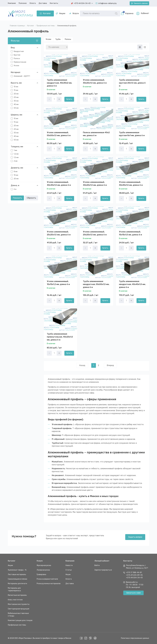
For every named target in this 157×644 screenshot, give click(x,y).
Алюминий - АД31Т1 (22, 76)
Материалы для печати (17, 583)
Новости (69, 565)
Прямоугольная (20, 62)
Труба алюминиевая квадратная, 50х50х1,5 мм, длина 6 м (96, 284)
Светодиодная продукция (19, 609)
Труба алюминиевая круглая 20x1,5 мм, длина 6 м (132, 83)
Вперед (110, 365)
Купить (69, 99)
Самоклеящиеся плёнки (17, 579)
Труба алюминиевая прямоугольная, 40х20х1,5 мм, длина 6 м (60, 337)
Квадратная (19, 51)
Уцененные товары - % (17, 570)
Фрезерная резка (44, 565)
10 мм (16, 87)
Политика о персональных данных (135, 638)
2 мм (16, 161)
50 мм (16, 108)
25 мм (16, 97)
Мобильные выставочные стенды (18, 614)
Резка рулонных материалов (49, 583)
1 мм (15, 150)
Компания (70, 561)
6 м (15, 189)
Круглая (17, 55)
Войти (97, 565)
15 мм (16, 90)
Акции (61, 13)
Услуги (74, 13)
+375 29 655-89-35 (134, 575)
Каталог (12, 561)
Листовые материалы (17, 574)
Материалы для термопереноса (14, 589)
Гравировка (41, 574)
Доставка (70, 583)
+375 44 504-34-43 (134, 578)
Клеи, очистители (15, 600)
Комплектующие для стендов (20, 620)
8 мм (16, 171)
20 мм (16, 94)
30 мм (16, 101)
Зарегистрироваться (103, 570)
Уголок (16, 65)
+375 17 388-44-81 (134, 572)
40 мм (16, 104)
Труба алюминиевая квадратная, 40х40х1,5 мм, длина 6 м (132, 284)
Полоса (17, 58)
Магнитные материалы (17, 595)
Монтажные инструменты (19, 604)
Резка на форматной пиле (47, 579)
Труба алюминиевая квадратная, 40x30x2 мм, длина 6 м (59, 83)
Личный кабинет (102, 561)
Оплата (69, 579)
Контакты (128, 561)
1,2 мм (16, 154)
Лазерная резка (43, 570)
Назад (82, 365)
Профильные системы (17, 625)
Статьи (69, 570)
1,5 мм (16, 157)
